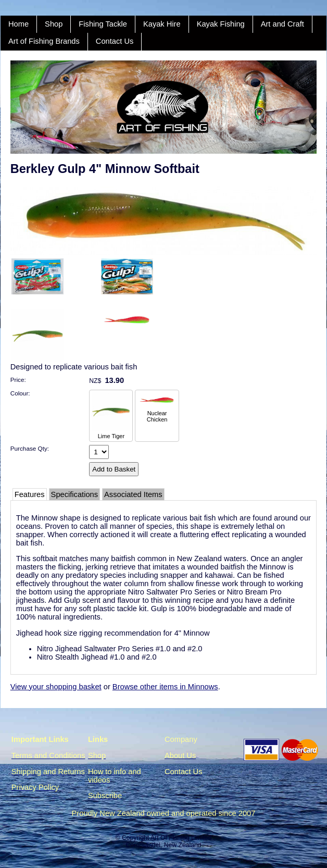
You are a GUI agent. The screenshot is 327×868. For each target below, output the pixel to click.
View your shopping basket (56, 687)
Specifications (74, 494)
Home (18, 24)
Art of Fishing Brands (44, 41)
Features (30, 494)
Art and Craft (282, 24)
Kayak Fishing (221, 24)
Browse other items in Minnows (165, 687)
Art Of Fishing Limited (181, 838)
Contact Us (115, 41)
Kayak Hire (162, 24)
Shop (54, 24)
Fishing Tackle (103, 24)
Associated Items (133, 494)
